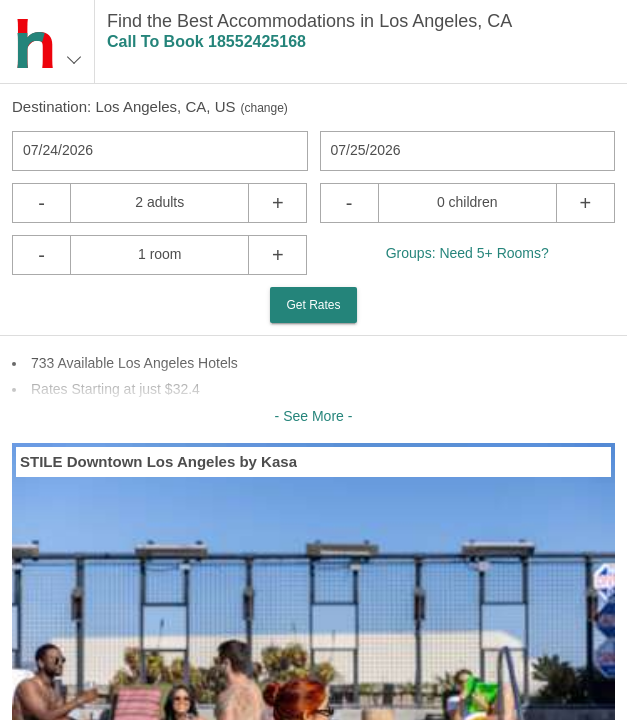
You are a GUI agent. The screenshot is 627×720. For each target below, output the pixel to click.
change (263, 108)
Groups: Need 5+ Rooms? (467, 253)
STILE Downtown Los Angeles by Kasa (158, 461)
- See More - (314, 416)
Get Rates (313, 305)
